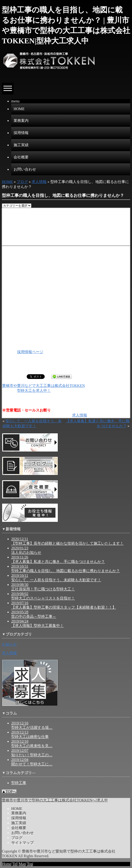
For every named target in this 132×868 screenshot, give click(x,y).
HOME (19, 109)
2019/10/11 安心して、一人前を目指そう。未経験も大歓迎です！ (56, 578)
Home (7, 864)
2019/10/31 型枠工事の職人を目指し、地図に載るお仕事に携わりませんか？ (66, 569)
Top (30, 864)
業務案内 (21, 121)
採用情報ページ (30, 352)
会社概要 (21, 157)
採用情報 (21, 133)
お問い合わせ (25, 169)
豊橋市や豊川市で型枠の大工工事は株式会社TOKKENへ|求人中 (55, 800)
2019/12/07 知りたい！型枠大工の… (32, 753)
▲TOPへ (9, 791)
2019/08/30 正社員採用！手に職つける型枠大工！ (43, 587)
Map (22, 864)
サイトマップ (22, 843)
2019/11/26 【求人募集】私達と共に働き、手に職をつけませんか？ (58, 559)
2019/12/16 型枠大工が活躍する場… (32, 725)
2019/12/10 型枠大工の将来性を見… (32, 744)
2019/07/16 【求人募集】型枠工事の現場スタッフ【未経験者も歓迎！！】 (64, 605)
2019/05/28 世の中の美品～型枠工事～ (34, 614)
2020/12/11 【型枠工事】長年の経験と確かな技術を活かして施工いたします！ (67, 541)
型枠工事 (19, 783)
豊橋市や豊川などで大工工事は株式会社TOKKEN (43, 386)
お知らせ (9, 644)
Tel (15, 864)
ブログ (22, 182)
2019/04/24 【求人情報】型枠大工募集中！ (37, 623)
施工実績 (21, 145)
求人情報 (39, 182)
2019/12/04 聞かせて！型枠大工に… (32, 762)
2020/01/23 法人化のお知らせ (26, 550)
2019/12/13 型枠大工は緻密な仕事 (30, 734)
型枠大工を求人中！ (34, 391)
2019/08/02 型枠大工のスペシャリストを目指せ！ (43, 596)
